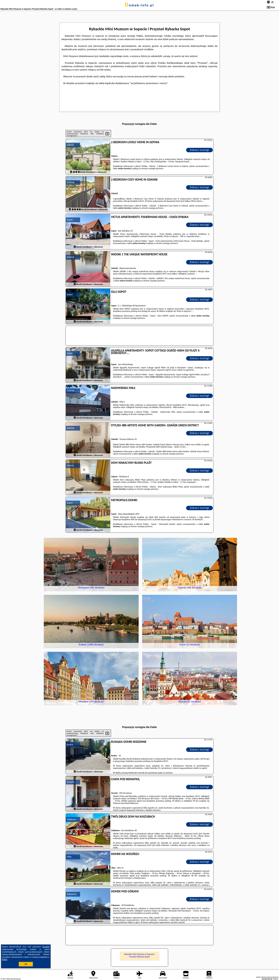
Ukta (69, 857)
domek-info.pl (139, 5)
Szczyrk (70, 782)
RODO (5, 960)
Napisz (276, 979)
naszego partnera (156, 168)
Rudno (70, 744)
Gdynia (70, 145)
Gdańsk (70, 182)
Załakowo (72, 819)
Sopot (70, 220)
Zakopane (72, 894)
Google (46, 947)
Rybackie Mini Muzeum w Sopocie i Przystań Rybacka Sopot (139, 955)
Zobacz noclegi (200, 150)
